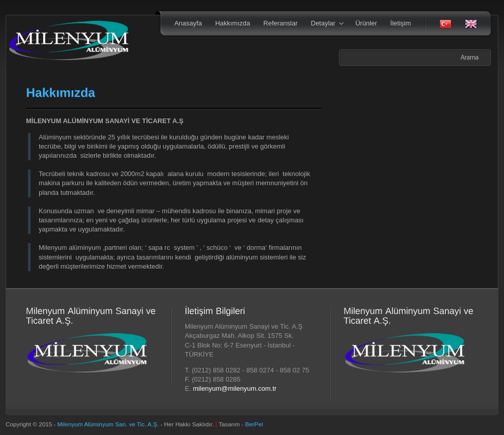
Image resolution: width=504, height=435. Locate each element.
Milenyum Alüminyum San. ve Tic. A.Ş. (109, 424)
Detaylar (324, 24)
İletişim (401, 23)
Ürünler (366, 23)
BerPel (254, 424)
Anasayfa (188, 23)
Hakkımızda (233, 23)
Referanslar (280, 23)
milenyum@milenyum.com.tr (235, 388)
